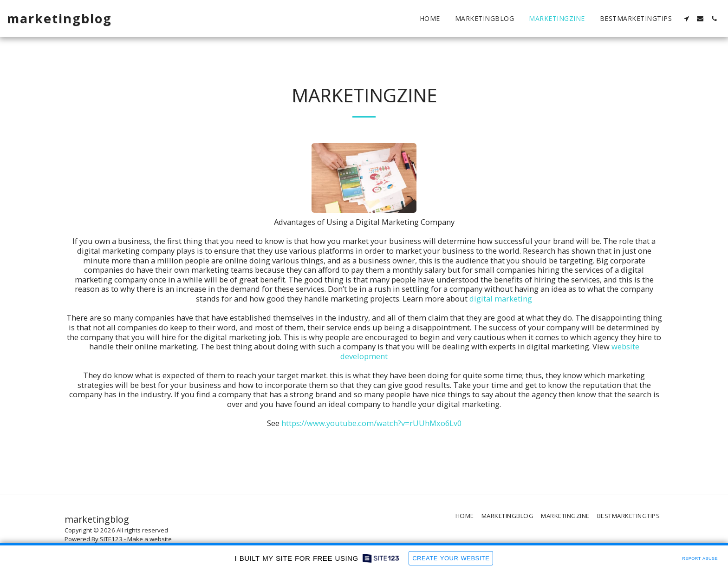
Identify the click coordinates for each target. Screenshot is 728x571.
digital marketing (501, 299)
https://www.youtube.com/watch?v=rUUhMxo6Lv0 (371, 423)
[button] (686, 19)
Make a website (149, 539)
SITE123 (111, 539)
